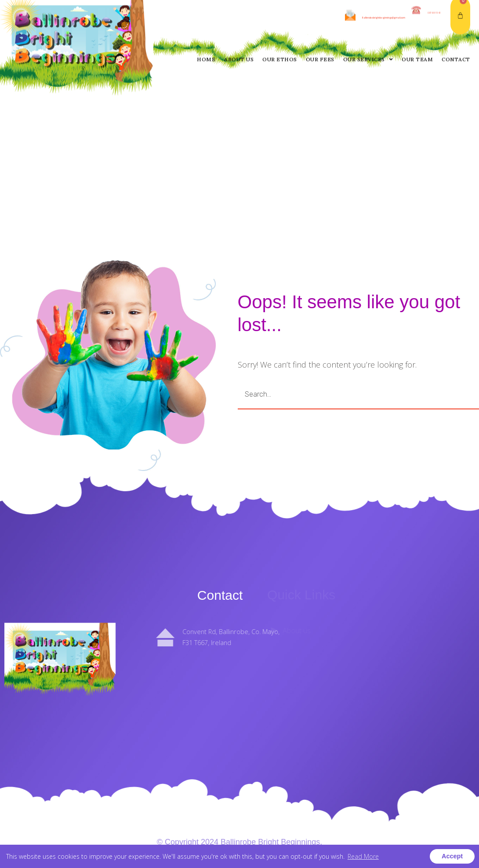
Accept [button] (452, 856)
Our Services (368, 18)
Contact (456, 18)
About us (239, 18)
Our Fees (320, 18)
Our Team (417, 18)
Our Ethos (280, 18)
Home (206, 18)
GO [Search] (435, 394)
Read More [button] (363, 856)
